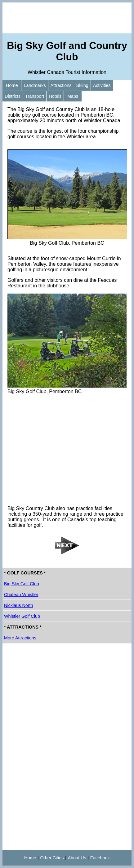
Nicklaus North (19, 605)
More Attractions (20, 638)
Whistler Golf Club (22, 616)
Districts (13, 96)
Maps (73, 96)
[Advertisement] (67, 18)
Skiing (82, 85)
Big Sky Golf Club (22, 584)
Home (12, 85)
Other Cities (52, 858)
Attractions (61, 85)
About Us (77, 858)
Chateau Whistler (21, 595)
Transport (35, 96)
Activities (102, 85)
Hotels (55, 96)
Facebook (100, 858)
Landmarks (35, 85)
